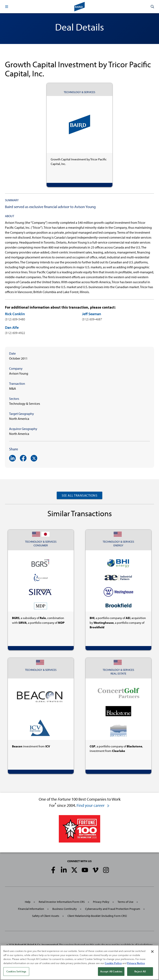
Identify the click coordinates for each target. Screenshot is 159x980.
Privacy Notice (136, 963)
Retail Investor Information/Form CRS (62, 902)
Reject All (140, 971)
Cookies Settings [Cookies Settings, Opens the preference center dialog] (16, 971)
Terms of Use (125, 902)
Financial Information (31, 909)
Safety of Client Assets (46, 916)
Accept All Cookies (111, 971)
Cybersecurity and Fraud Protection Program (113, 909)
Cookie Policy (113, 963)
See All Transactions (79, 495)
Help (28, 902)
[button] (7, 7)
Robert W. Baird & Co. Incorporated (36, 945)
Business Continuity (65, 909)
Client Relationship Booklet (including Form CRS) (97, 916)
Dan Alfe (12, 327)
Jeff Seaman (92, 314)
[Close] (152, 952)
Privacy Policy (101, 902)
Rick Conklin (15, 314)
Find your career (93, 805)
